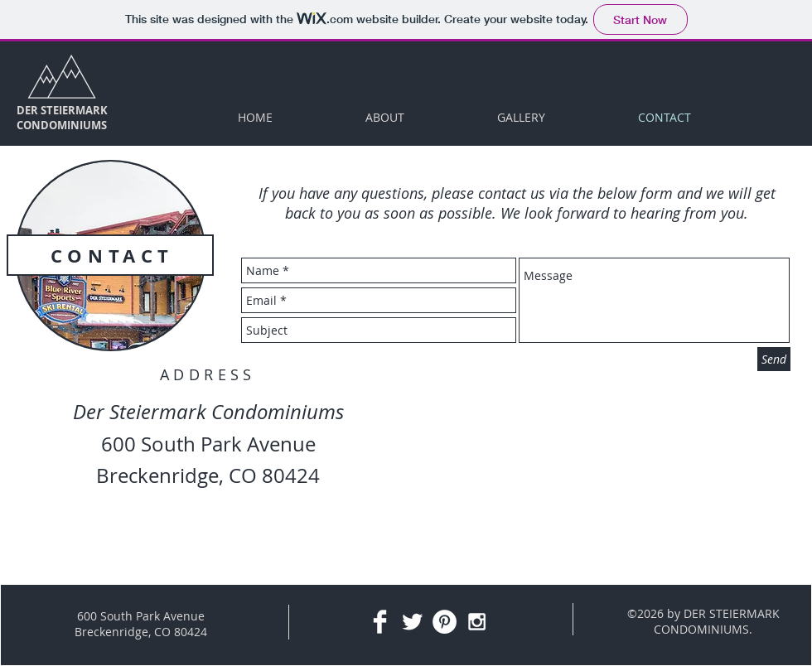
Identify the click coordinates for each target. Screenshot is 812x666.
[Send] (774, 359)
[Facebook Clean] (380, 622)
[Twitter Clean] (412, 622)
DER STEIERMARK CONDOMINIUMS (62, 118)
